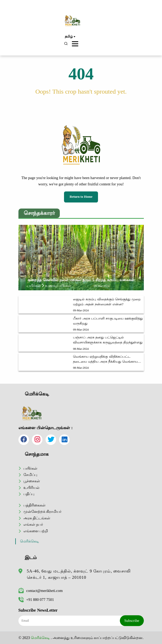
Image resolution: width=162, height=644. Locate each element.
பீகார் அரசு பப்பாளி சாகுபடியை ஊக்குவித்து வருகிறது (108, 321)
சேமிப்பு (30, 475)
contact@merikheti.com (41, 591)
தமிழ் (70, 37)
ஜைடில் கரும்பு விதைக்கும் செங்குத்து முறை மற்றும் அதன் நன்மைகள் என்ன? (107, 302)
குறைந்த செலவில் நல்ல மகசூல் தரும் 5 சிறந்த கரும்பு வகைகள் (81, 280)
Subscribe (132, 621)
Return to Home (81, 197)
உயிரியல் (31, 488)
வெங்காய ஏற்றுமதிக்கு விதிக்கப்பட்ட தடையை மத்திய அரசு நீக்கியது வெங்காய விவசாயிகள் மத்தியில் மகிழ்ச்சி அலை (105, 359)
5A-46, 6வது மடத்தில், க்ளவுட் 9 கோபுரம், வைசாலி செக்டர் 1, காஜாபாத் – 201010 (79, 574)
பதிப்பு (29, 494)
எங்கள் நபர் (33, 524)
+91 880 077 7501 (36, 600)
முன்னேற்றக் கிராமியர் (43, 511)
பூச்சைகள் (32, 481)
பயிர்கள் (30, 468)
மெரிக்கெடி (30, 541)
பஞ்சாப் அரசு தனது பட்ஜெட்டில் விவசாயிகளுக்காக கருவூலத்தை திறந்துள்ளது (108, 340)
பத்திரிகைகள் (35, 505)
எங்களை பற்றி (36, 531)
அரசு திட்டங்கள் (37, 518)
